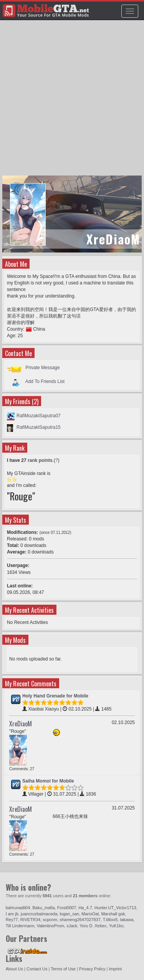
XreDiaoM (21, 724)
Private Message (42, 368)
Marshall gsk (113, 914)
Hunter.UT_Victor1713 (115, 908)
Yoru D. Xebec (93, 926)
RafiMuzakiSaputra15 (39, 427)
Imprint (115, 969)
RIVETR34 (31, 920)
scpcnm (50, 920)
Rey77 (12, 920)
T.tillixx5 (110, 920)
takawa (127, 920)
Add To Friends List (45, 381)
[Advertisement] (72, 101)
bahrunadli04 (18, 908)
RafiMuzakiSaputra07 (39, 416)
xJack (72, 926)
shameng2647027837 (80, 920)
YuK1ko (116, 926)
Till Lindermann (20, 926)
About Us (14, 969)
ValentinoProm (50, 926)
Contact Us (37, 969)
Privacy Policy (92, 969)
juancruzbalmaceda (39, 914)
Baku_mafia (44, 908)
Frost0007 (67, 908)
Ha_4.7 (85, 908)
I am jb (12, 914)
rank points (40, 460)
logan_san (69, 914)
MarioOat (90, 914)
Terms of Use (63, 969)
